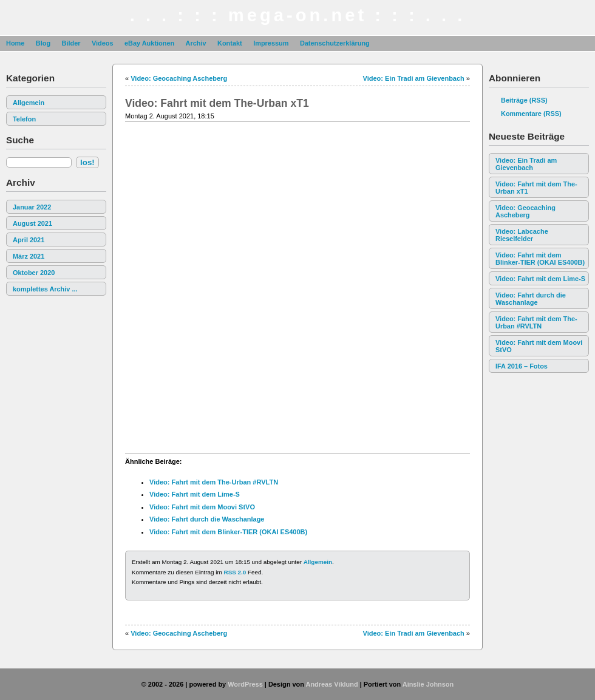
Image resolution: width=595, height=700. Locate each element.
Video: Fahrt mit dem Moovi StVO (539, 346)
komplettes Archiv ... (45, 289)
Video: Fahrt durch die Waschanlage (531, 299)
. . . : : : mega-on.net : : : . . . (298, 15)
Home (15, 43)
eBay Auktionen (149, 43)
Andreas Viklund (331, 684)
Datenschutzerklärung (335, 43)
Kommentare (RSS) (531, 114)
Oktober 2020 (34, 273)
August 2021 (32, 223)
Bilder (71, 43)
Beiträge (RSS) (524, 100)
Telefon (24, 119)
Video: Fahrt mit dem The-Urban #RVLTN (536, 322)
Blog (43, 43)
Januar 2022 (32, 207)
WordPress (245, 684)
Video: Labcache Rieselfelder (522, 235)
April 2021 (29, 240)
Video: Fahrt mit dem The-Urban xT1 (536, 188)
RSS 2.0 (235, 572)
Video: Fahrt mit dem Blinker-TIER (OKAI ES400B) (540, 259)
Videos (103, 43)
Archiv (196, 43)
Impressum (271, 43)
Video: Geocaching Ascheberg (525, 211)
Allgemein (29, 103)
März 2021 (29, 256)
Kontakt (230, 43)
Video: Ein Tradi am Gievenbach (526, 164)
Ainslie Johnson (428, 684)
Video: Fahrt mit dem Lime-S (540, 279)
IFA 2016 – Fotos (522, 366)
